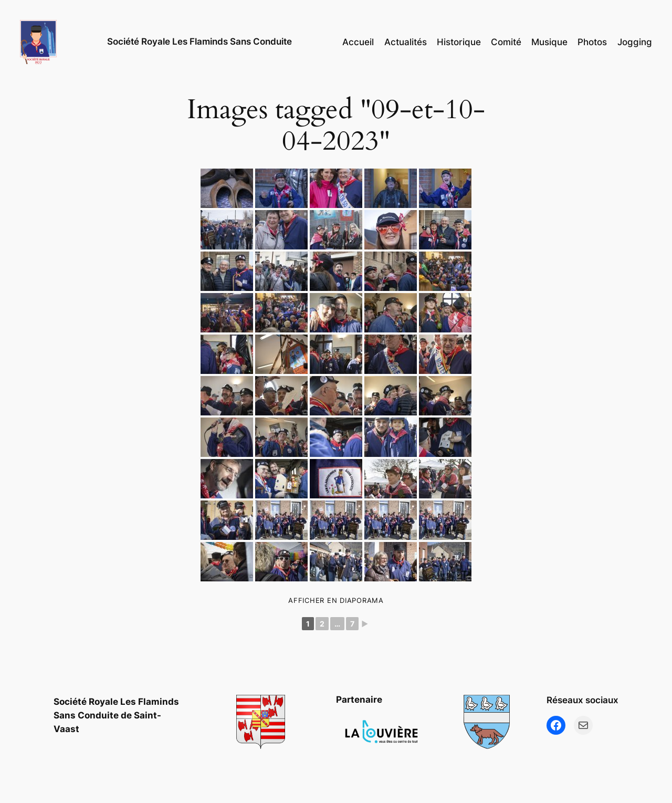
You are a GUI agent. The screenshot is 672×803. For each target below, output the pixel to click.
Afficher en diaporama (336, 600)
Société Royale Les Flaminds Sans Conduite (199, 41)
